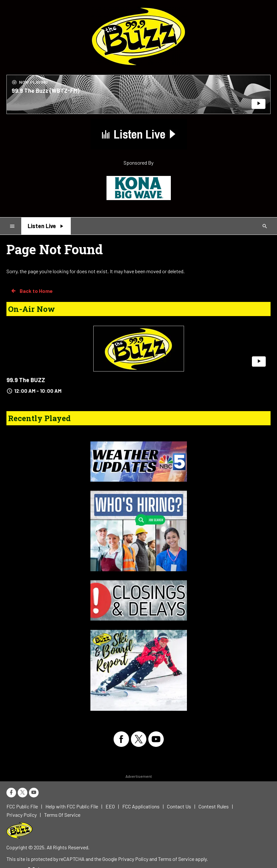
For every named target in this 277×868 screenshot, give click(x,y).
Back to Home (32, 291)
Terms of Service (176, 859)
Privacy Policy (133, 859)
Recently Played (39, 418)
